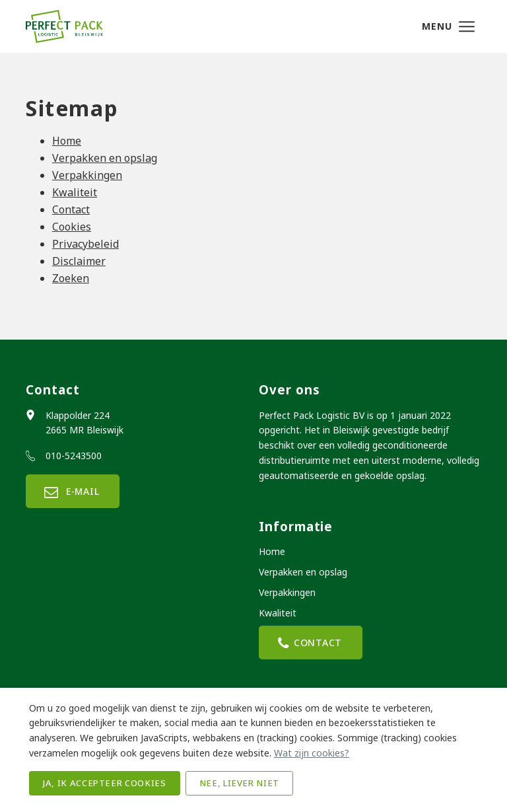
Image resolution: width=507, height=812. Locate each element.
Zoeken (71, 278)
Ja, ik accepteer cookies (105, 783)
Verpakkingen (87, 175)
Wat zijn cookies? (312, 753)
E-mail (73, 491)
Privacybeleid (85, 244)
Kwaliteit (75, 192)
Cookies (72, 227)
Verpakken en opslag (105, 158)
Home (67, 141)
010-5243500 (74, 456)
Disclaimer (79, 261)
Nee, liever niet (239, 783)
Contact (71, 209)
